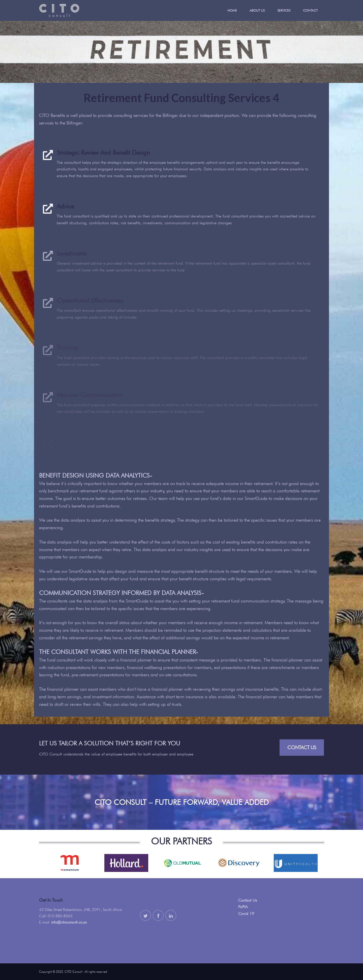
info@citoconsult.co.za (69, 922)
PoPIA (243, 907)
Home (232, 10)
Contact (310, 10)
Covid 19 (246, 914)
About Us (257, 10)
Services (284, 10)
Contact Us (302, 747)
